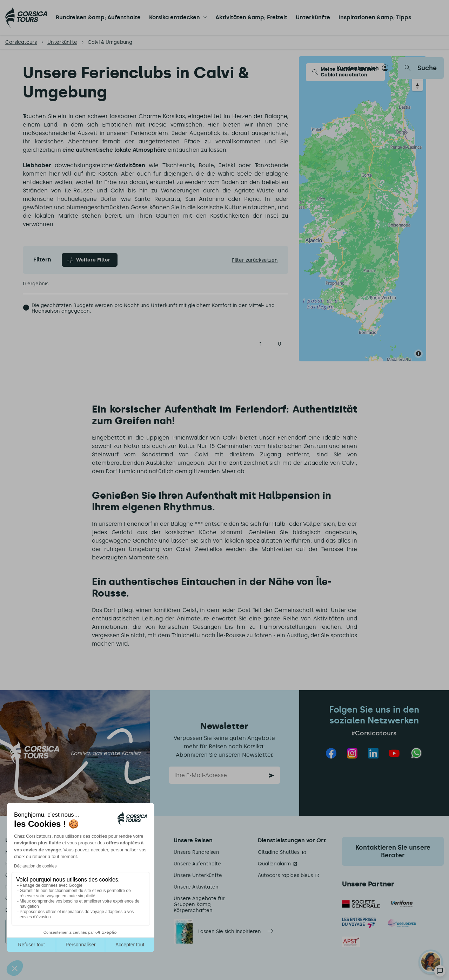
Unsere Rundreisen (196, 852)
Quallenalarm (274, 864)
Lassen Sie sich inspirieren (230, 931)
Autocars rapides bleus (285, 875)
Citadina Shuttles (279, 852)
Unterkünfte (313, 17)
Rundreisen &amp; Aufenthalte (98, 17)
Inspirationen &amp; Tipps (375, 17)
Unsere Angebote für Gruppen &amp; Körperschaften (199, 904)
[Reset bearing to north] (417, 86)
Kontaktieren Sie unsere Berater (393, 851)
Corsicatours (21, 42)
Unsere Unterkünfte (198, 875)
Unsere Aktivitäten (196, 887)
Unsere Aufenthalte (197, 864)
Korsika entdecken (175, 17)
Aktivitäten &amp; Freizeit (251, 17)
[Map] (363, 209)
